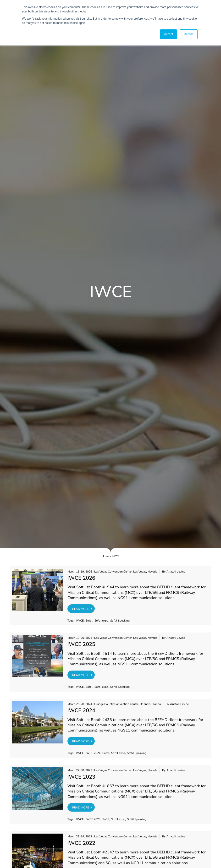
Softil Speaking (120, 621)
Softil (89, 621)
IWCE (80, 621)
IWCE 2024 (93, 753)
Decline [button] (189, 34)
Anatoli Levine (176, 572)
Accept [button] (169, 34)
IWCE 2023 (93, 819)
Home (105, 556)
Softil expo (101, 621)
